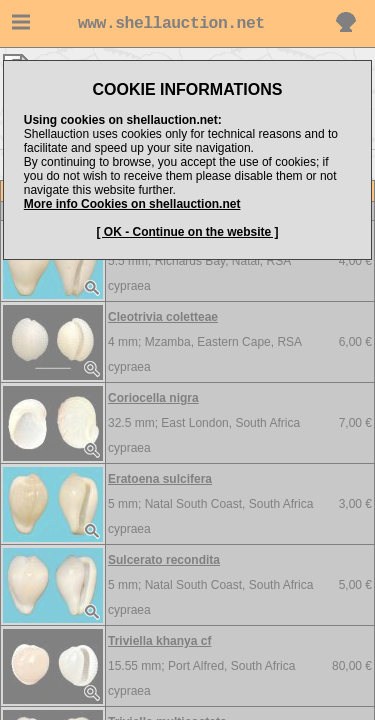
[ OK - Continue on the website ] (188, 232)
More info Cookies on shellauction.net (132, 204)
